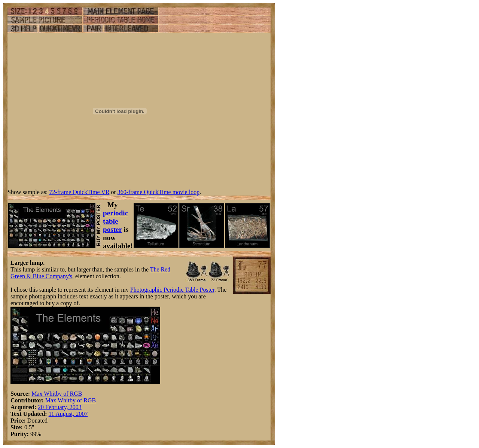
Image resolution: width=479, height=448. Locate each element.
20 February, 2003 (60, 407)
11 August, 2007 (68, 414)
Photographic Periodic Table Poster (172, 290)
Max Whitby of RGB (57, 394)
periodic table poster (115, 221)
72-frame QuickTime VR (80, 192)
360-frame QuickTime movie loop (158, 192)
